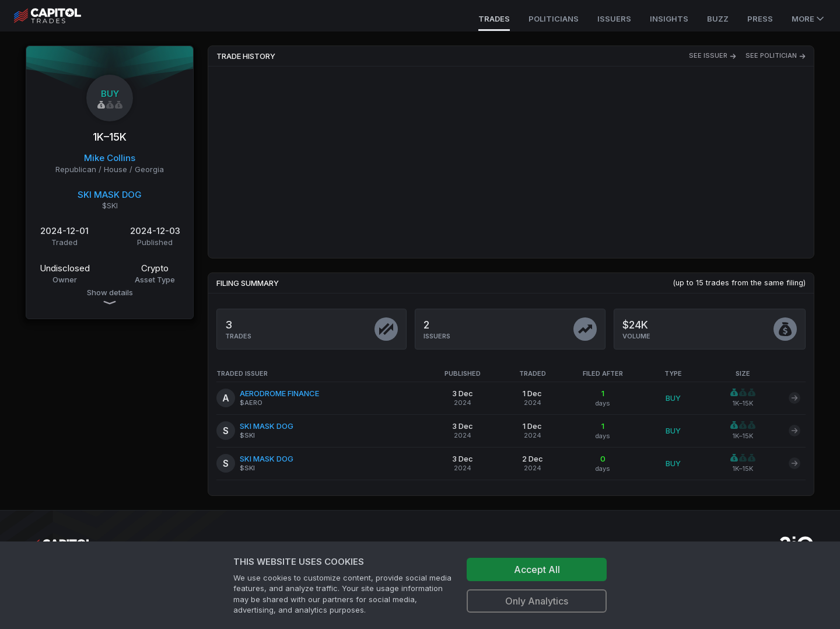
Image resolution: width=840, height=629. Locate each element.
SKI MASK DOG (110, 195)
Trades (494, 19)
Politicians (554, 19)
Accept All (537, 569)
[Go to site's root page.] (60, 16)
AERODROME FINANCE (279, 393)
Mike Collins (110, 158)
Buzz (718, 19)
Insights (669, 19)
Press (760, 19)
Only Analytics (537, 601)
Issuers (614, 19)
